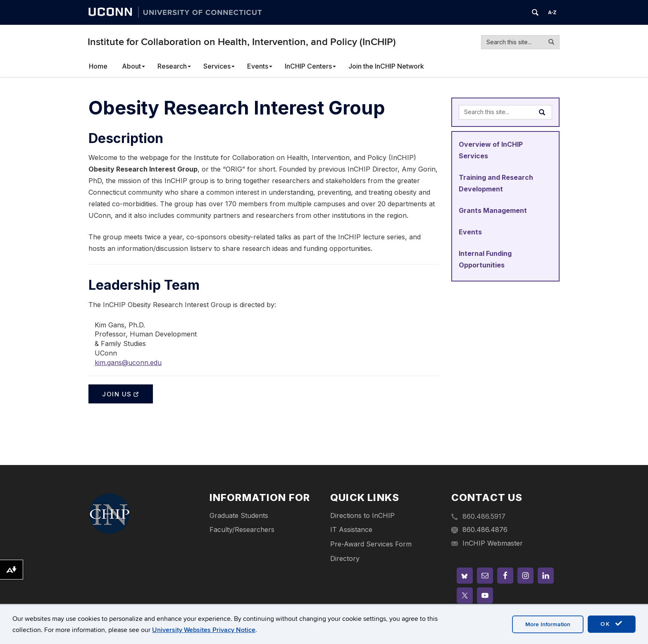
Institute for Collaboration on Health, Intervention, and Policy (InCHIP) (242, 42)
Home (98, 66)
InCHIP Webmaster (493, 543)
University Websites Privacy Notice (204, 630)
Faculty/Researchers (242, 530)
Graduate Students (239, 515)
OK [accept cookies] (612, 624)
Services (219, 66)
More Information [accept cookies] (548, 624)
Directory (345, 558)
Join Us (121, 394)
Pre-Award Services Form (371, 544)
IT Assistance (351, 530)
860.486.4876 (485, 530)
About (133, 66)
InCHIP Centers (310, 66)
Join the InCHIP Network (386, 66)
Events (260, 66)
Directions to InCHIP (362, 515)
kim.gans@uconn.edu (128, 363)
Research (174, 66)
